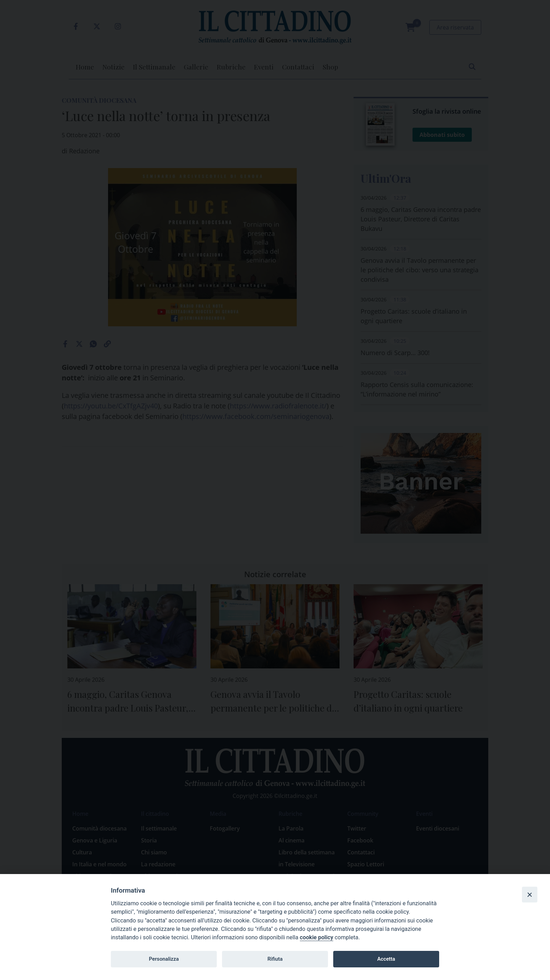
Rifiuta (275, 959)
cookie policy (317, 937)
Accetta (386, 959)
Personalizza (164, 959)
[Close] (530, 894)
